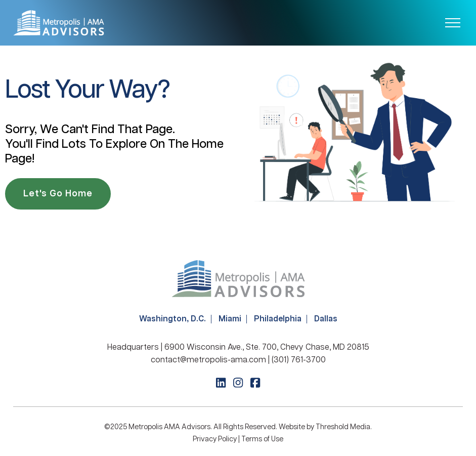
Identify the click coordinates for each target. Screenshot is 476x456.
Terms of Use (262, 439)
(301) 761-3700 (299, 360)
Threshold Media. (344, 427)
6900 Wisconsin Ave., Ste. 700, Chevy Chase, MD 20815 (267, 347)
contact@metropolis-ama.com (208, 360)
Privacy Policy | (217, 439)
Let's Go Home (58, 194)
